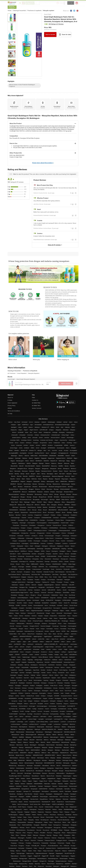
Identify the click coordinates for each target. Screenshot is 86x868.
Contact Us (35, 400)
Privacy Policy (12, 406)
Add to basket (50, 34)
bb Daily (10, 414)
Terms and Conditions (14, 411)
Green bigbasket (12, 403)
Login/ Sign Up (71, 3)
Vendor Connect (37, 408)
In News (10, 400)
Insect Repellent (22, 373)
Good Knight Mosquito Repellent (26, 379)
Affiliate (10, 408)
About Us (10, 398)
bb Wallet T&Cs (36, 406)
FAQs (33, 398)
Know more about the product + (43, 163)
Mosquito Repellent (34, 373)
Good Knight (48, 14)
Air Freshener (12, 373)
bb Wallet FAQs (36, 403)
